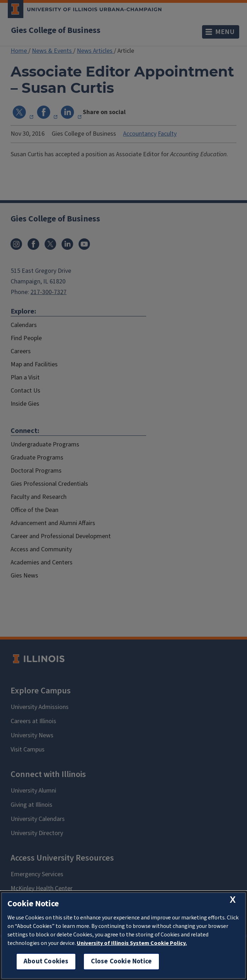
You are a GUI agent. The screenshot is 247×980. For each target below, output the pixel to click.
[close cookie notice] (233, 900)
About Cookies (46, 961)
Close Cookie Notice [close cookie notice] (121, 961)
